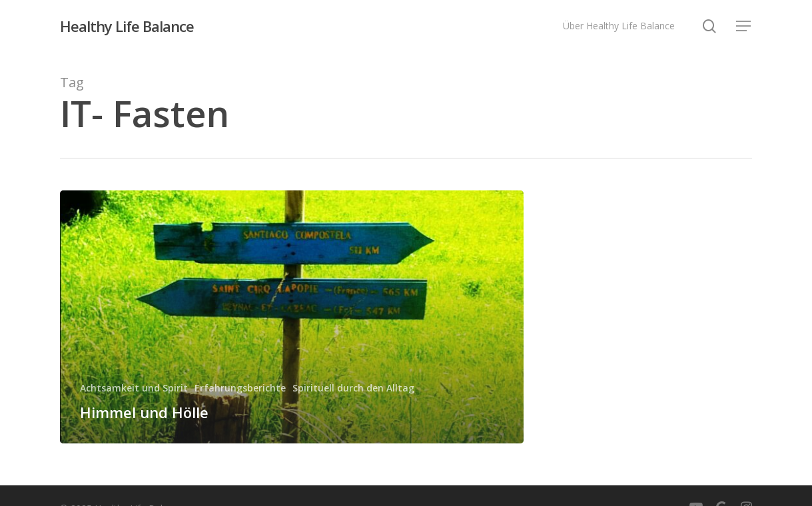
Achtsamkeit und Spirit (134, 388)
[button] (744, 26)
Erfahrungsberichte (240, 388)
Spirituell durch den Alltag (353, 388)
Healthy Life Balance (127, 26)
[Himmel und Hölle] (292, 317)
